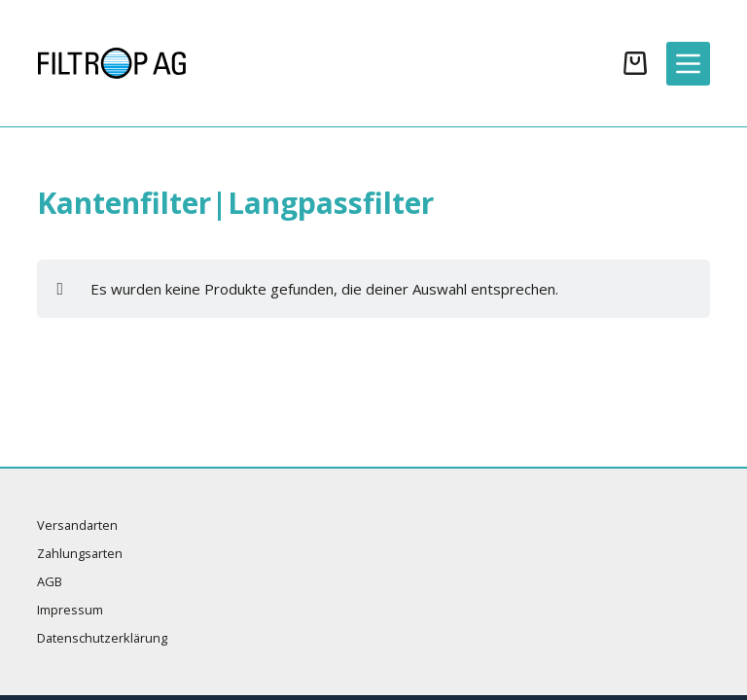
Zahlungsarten (80, 554)
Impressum (70, 610)
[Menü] (688, 64)
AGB (50, 582)
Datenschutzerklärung (102, 638)
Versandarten (77, 525)
